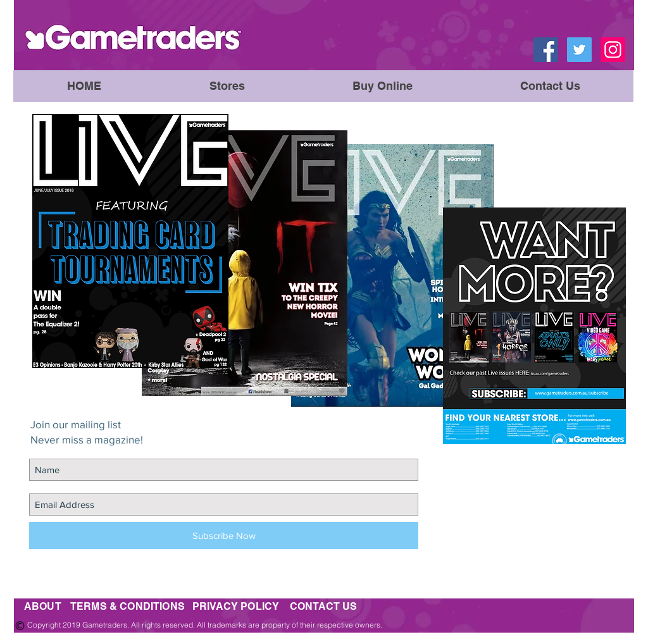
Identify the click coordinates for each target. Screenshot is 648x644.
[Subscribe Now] (224, 536)
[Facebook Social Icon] (546, 50)
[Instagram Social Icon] (613, 50)
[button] (382, 86)
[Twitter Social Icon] (579, 50)
